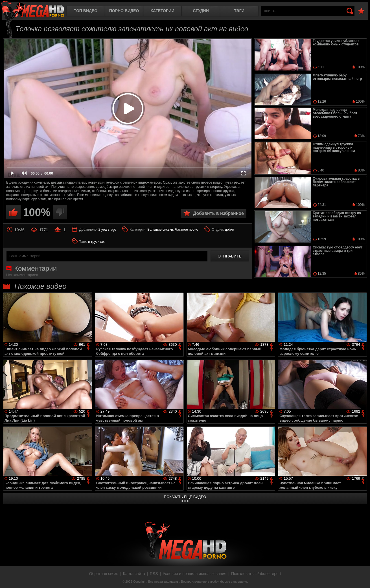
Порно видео (124, 11)
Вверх (362, 578)
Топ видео (86, 11)
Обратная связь (104, 574)
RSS (154, 574)
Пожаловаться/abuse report (256, 574)
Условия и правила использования (195, 574)
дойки (229, 230)
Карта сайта (134, 574)
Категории (163, 11)
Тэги (239, 11)
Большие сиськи (160, 230)
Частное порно (187, 230)
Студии (201, 11)
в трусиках (96, 242)
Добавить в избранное (218, 213)
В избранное (361, 11)
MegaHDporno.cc (32, 10)
